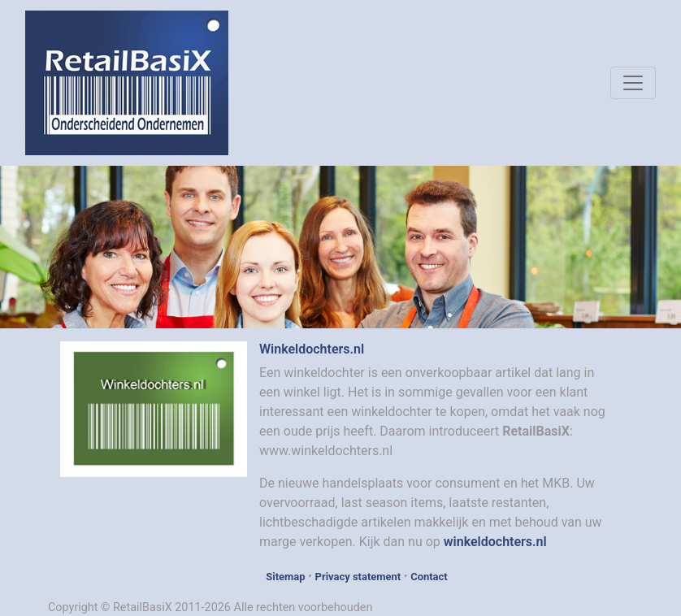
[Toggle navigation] (633, 83)
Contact (429, 577)
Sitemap (285, 577)
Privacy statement (358, 577)
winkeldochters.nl (495, 542)
